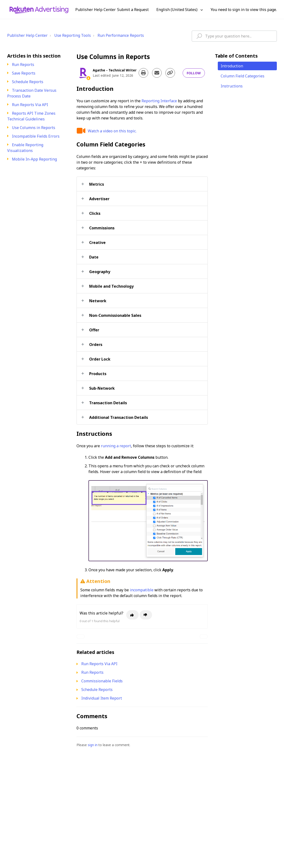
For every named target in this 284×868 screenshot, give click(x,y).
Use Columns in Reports (34, 128)
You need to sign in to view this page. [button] (244, 10)
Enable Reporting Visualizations (25, 148)
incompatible (142, 590)
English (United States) (177, 10)
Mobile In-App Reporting (34, 159)
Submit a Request (133, 10)
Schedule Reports (28, 82)
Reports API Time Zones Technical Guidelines (31, 116)
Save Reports (24, 73)
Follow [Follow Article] (194, 73)
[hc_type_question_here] (234, 36)
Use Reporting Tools (73, 35)
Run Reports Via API (30, 105)
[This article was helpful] (132, 615)
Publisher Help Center (27, 35)
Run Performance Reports (121, 35)
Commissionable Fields (102, 681)
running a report (116, 446)
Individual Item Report (102, 698)
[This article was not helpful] (146, 615)
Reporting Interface (159, 101)
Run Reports (23, 65)
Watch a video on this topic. (112, 131)
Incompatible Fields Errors (36, 136)
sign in (93, 745)
